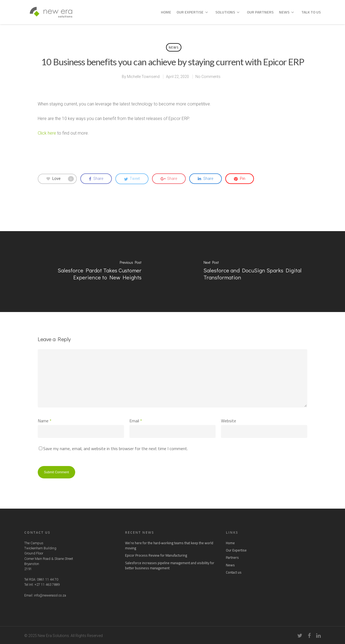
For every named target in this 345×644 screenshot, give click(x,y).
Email (136, 421)
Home (166, 12)
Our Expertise (192, 12)
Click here (47, 133)
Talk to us (311, 12)
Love (60, 179)
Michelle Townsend (143, 77)
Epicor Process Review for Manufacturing (156, 555)
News (286, 12)
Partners (232, 558)
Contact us (234, 572)
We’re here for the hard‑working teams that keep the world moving (169, 546)
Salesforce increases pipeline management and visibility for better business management (170, 566)
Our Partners (260, 12)
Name (45, 421)
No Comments (208, 77)
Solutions (227, 12)
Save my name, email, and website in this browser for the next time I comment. (115, 448)
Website (229, 421)
